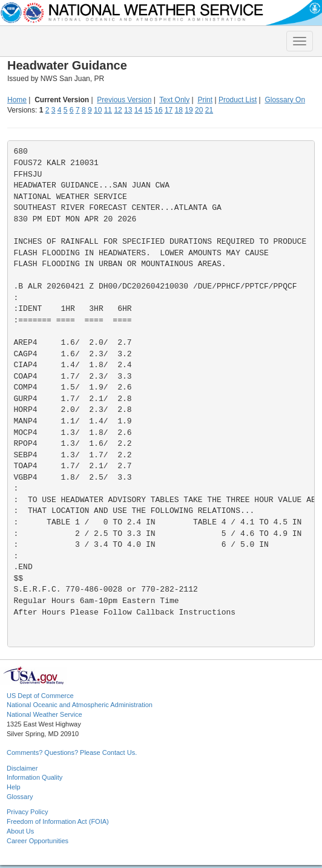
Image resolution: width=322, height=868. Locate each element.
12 (118, 110)
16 (158, 110)
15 (149, 110)
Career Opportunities (38, 841)
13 (128, 110)
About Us (20, 831)
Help (14, 787)
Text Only (174, 100)
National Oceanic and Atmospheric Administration (80, 705)
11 (108, 110)
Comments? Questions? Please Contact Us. (72, 752)
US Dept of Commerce (40, 696)
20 (199, 110)
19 (189, 110)
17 (169, 110)
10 (98, 110)
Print (205, 100)
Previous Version (124, 100)
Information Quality (34, 777)
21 (209, 110)
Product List (238, 100)
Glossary (20, 797)
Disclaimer (22, 768)
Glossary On (285, 100)
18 (179, 110)
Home (17, 100)
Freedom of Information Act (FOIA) (58, 821)
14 (138, 110)
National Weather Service (44, 714)
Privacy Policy (27, 812)
